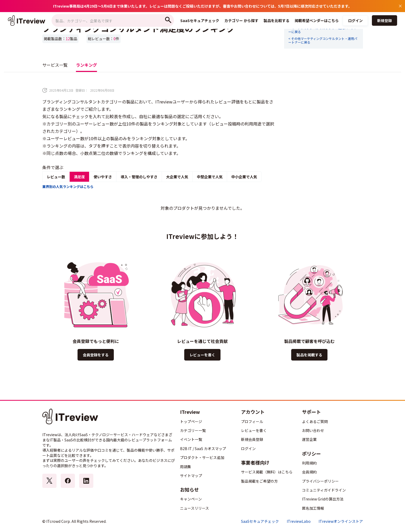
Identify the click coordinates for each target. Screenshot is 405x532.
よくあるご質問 (315, 421)
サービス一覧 (55, 65)
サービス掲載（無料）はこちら (267, 472)
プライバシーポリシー (320, 481)
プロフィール (252, 421)
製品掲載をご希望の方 (259, 481)
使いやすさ (103, 177)
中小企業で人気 (244, 177)
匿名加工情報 (313, 508)
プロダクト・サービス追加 (202, 457)
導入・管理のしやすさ (139, 177)
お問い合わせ (313, 430)
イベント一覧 (191, 439)
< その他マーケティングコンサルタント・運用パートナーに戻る (323, 41)
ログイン (355, 20)
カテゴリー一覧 (193, 430)
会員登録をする (96, 355)
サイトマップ (191, 476)
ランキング (86, 65)
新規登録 (385, 20)
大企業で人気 (177, 177)
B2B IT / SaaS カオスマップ (203, 448)
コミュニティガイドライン (324, 490)
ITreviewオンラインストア (341, 521)
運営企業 (309, 439)
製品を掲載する (309, 355)
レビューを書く (202, 355)
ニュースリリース (194, 508)
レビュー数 (56, 177)
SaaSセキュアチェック (260, 521)
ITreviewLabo (299, 521)
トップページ (191, 421)
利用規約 (309, 463)
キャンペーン (191, 499)
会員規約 (309, 472)
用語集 (186, 467)
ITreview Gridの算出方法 (323, 499)
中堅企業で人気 (210, 177)
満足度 (79, 177)
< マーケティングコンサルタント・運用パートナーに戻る (323, 30)
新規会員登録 (252, 439)
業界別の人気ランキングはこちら (68, 187)
